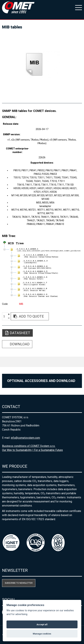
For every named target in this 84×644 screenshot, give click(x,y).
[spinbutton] (5, 316)
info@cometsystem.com (25, 438)
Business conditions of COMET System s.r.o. (29, 446)
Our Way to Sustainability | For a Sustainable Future (32, 450)
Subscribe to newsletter (19, 583)
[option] (42, 65)
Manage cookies (42, 634)
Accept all (42, 624)
